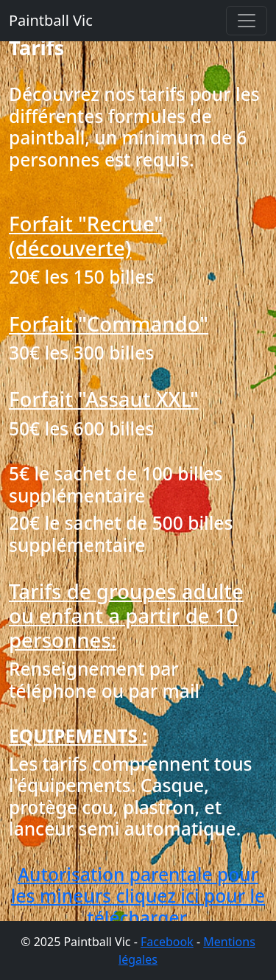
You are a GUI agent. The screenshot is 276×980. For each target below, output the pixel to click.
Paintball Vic (51, 20)
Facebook (167, 942)
